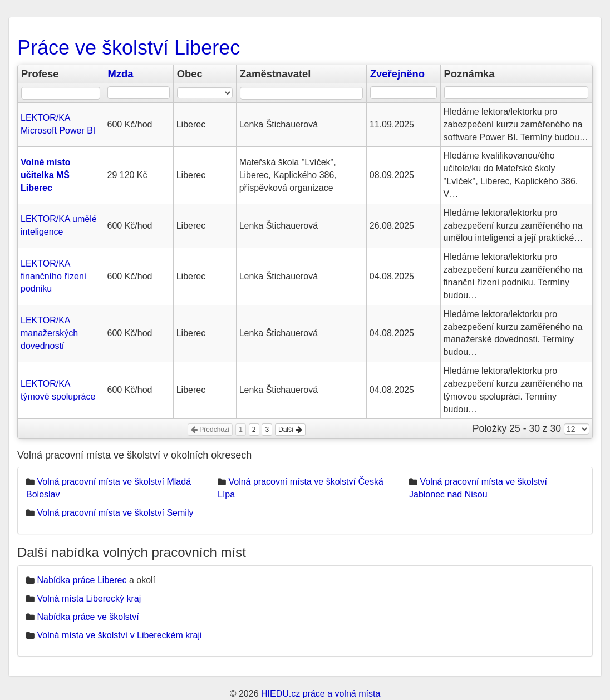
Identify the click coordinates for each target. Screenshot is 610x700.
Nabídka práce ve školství (88, 617)
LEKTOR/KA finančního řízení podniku (53, 276)
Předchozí (210, 430)
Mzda (120, 74)
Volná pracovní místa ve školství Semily (115, 513)
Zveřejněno (397, 74)
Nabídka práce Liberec (82, 580)
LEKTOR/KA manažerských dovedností (49, 333)
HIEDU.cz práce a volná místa (321, 694)
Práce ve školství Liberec (129, 48)
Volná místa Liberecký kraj (89, 598)
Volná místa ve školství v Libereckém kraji (119, 635)
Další (290, 430)
